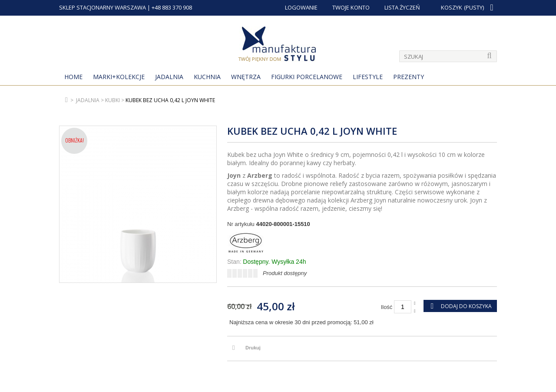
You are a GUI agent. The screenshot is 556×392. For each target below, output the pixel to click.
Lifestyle (368, 77)
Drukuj (253, 348)
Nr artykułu (241, 224)
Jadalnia (169, 77)
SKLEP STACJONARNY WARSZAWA (103, 7)
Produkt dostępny (285, 273)
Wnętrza (246, 77)
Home (73, 77)
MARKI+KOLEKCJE (119, 77)
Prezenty (409, 77)
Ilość (387, 307)
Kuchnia (207, 77)
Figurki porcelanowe (307, 77)
